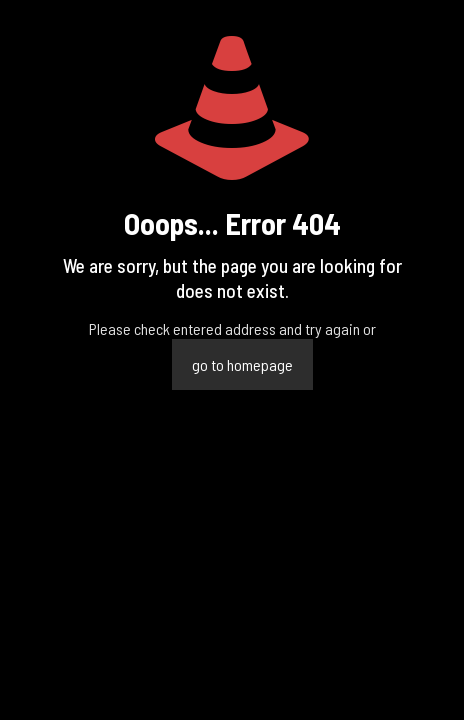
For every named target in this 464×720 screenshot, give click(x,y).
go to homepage (242, 364)
